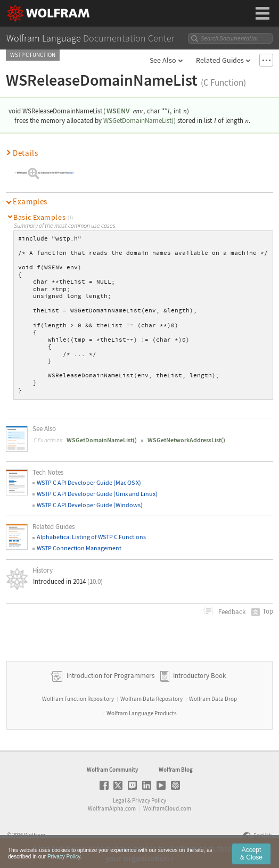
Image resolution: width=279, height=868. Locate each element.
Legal (120, 800)
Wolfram (35, 835)
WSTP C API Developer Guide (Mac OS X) (89, 482)
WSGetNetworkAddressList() (186, 440)
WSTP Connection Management (79, 548)
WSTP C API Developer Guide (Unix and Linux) (97, 494)
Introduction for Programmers (110, 676)
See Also (163, 60)
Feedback (231, 612)
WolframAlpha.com (112, 808)
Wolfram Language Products (142, 713)
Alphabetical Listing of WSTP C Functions (91, 537)
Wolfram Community (112, 770)
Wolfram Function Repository (78, 699)
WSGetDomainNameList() (139, 121)
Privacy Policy (149, 800)
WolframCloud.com (167, 808)
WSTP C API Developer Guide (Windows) (90, 505)
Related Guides (220, 60)
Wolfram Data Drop (213, 699)
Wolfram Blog (176, 770)
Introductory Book (199, 676)
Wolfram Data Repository (151, 699)
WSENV (118, 111)
